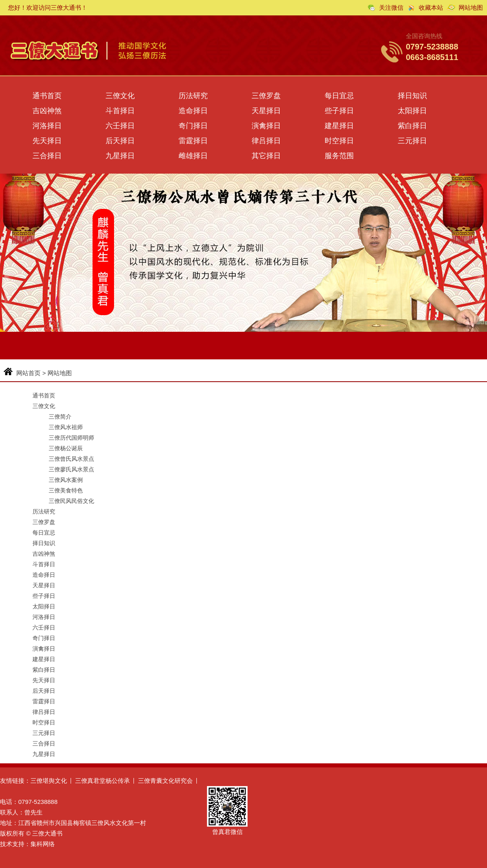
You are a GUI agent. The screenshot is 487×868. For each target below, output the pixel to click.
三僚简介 (60, 417)
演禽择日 (266, 126)
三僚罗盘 (266, 96)
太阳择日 (412, 111)
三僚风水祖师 (66, 427)
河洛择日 (47, 126)
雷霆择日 (193, 141)
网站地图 (471, 8)
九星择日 (120, 156)
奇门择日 (193, 126)
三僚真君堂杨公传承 (102, 781)
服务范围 (339, 156)
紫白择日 (412, 126)
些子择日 (339, 111)
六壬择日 (120, 126)
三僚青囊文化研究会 (165, 781)
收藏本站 (431, 8)
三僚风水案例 (66, 480)
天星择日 (266, 111)
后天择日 (120, 141)
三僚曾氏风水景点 (71, 459)
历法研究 (193, 96)
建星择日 (339, 126)
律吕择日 (266, 141)
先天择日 (47, 141)
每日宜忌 (339, 96)
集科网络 (43, 844)
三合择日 (47, 156)
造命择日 (193, 111)
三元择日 (412, 141)
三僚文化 (120, 96)
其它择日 (266, 156)
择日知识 (412, 96)
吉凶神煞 (47, 111)
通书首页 (47, 96)
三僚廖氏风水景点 (71, 469)
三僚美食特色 (66, 490)
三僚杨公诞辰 (66, 448)
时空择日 (339, 141)
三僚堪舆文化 (49, 781)
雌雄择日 (193, 156)
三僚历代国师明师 (71, 438)
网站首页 (28, 373)
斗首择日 (120, 111)
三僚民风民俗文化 (71, 501)
